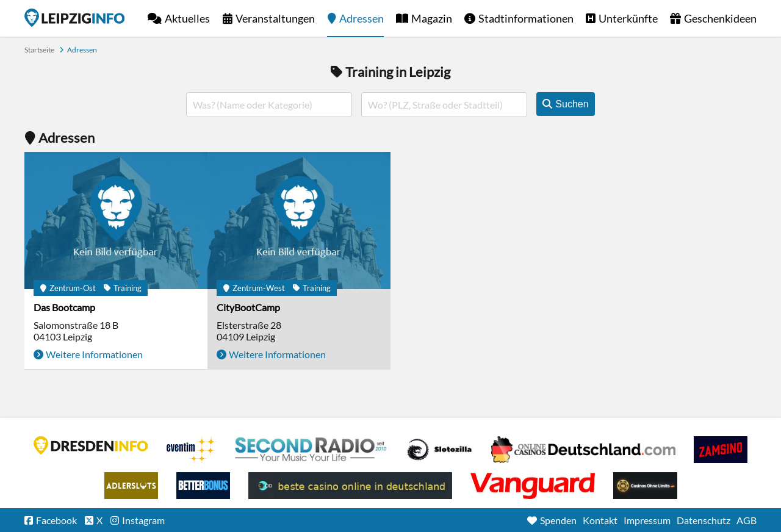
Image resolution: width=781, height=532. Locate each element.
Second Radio (311, 450)
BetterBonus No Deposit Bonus (203, 486)
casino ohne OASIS (533, 486)
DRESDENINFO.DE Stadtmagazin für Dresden (91, 445)
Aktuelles (187, 18)
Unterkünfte (628, 18)
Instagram (143, 520)
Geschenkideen (720, 18)
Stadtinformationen (526, 18)
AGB (747, 520)
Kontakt (600, 520)
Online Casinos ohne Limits (645, 486)
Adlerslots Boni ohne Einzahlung (131, 486)
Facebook (56, 520)
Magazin (432, 18)
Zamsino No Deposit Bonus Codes (721, 450)
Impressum (647, 520)
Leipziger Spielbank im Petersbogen (583, 450)
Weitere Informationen (94, 354)
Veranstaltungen (275, 18)
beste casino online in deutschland (350, 486)
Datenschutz (704, 520)
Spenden (558, 520)
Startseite (74, 18)
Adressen (362, 18)
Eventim (192, 450)
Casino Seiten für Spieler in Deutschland (439, 450)
